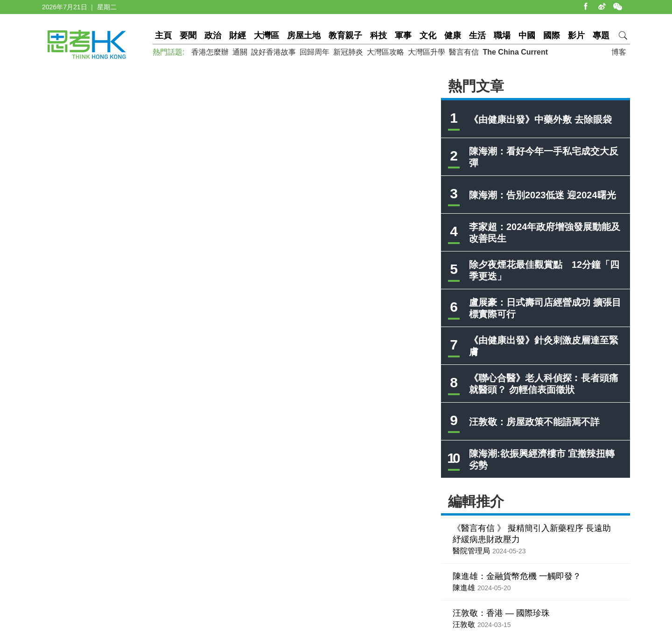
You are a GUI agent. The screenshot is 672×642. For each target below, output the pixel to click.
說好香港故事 (273, 52)
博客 (619, 52)
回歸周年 (315, 52)
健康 (453, 35)
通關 (240, 52)
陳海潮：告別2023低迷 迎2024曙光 (542, 195)
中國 (527, 35)
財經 (238, 35)
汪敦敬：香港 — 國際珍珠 (501, 613)
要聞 (188, 35)
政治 (213, 35)
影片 (576, 35)
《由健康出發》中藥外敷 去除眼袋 (540, 119)
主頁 (163, 35)
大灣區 (266, 35)
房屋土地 (304, 35)
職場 (502, 35)
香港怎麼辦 (210, 52)
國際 (552, 35)
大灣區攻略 (385, 52)
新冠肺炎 (348, 52)
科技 (378, 35)
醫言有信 (464, 52)
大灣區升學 (427, 52)
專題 (601, 35)
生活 (477, 35)
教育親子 (345, 35)
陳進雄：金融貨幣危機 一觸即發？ (517, 576)
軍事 (403, 35)
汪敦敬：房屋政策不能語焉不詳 (534, 422)
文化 (428, 35)
